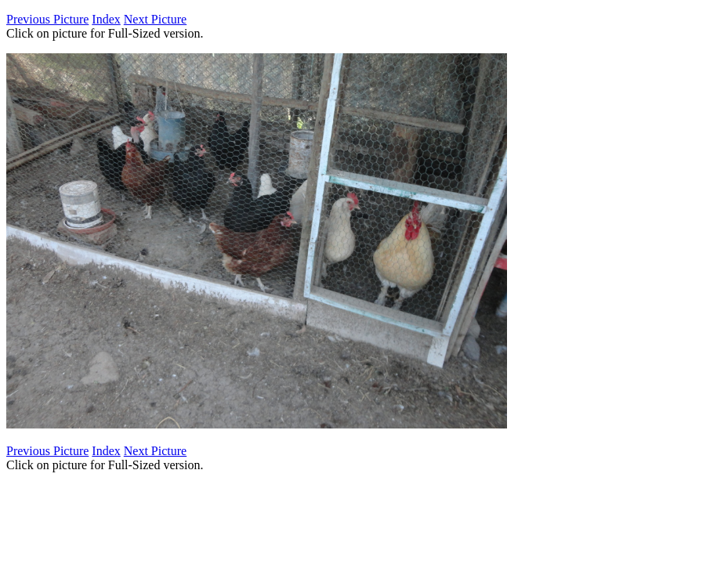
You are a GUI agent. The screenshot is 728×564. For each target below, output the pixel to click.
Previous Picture (47, 19)
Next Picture (155, 19)
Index (106, 19)
